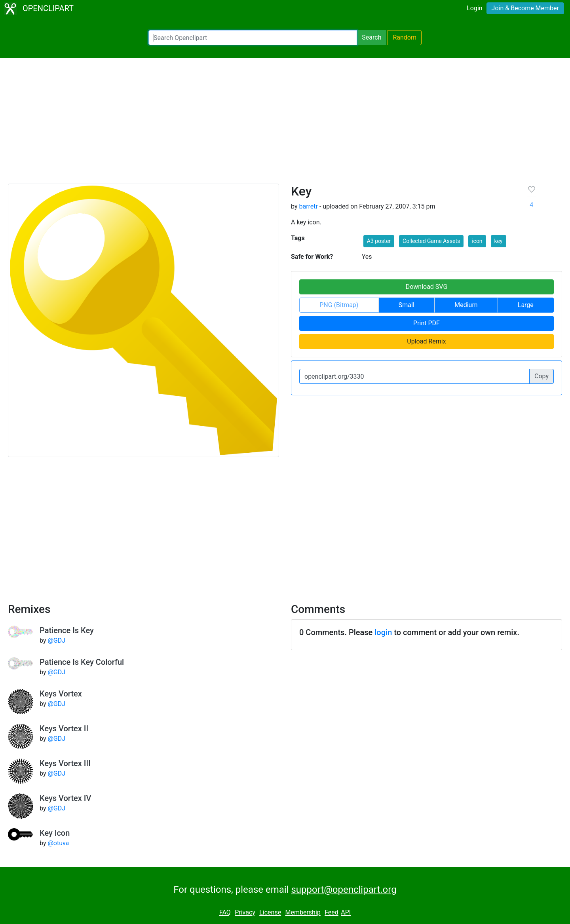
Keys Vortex (61, 694)
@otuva (58, 843)
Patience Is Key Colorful (82, 662)
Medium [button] (466, 305)
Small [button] (407, 305)
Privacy (245, 913)
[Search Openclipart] (253, 38)
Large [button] (526, 305)
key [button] (499, 241)
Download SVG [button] (427, 287)
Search (371, 37)
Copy (541, 376)
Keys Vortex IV (65, 798)
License (270, 913)
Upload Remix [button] (426, 341)
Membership (303, 913)
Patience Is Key (67, 630)
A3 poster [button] (379, 241)
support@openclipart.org (344, 890)
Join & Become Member (525, 8)
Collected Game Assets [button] (431, 241)
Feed (332, 913)
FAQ (225, 913)
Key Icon (55, 833)
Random (405, 37)
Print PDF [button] (427, 323)
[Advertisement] (285, 124)
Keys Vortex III (65, 763)
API (346, 913)
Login (474, 8)
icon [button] (477, 241)
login (383, 632)
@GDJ (56, 640)
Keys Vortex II (64, 729)
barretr (308, 206)
